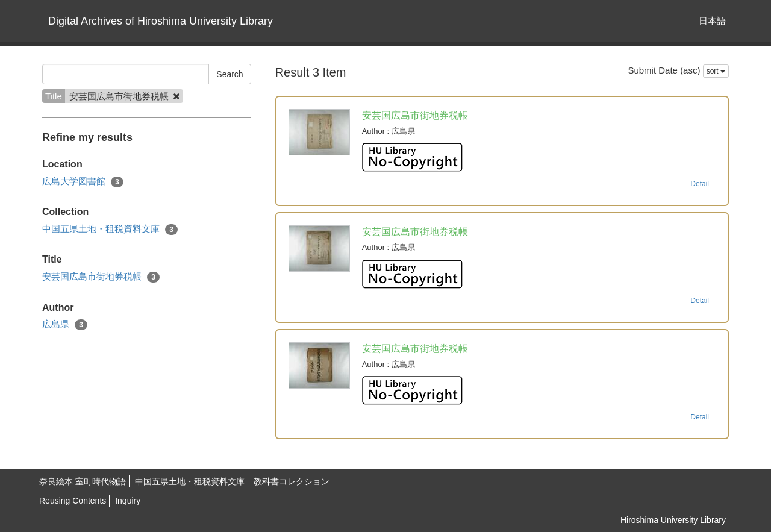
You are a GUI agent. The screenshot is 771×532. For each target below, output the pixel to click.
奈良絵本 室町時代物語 (83, 481)
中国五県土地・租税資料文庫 (110, 229)
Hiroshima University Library (673, 520)
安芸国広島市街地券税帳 (101, 277)
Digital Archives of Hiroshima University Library (161, 21)
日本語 (712, 21)
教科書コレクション (292, 481)
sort (716, 71)
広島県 (65, 324)
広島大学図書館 (83, 182)
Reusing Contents (73, 501)
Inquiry (128, 501)
